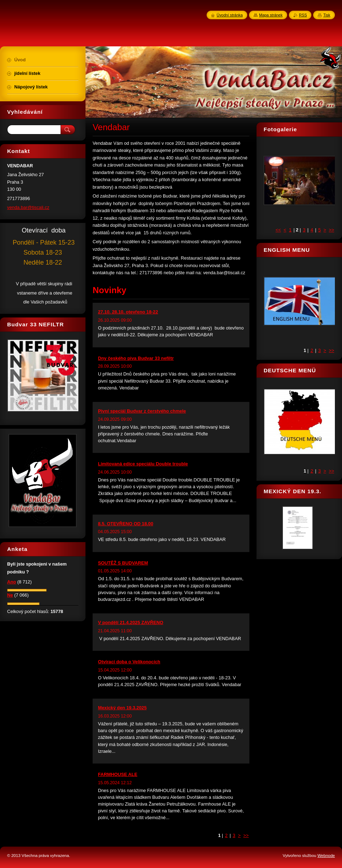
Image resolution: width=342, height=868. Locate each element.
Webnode (326, 856)
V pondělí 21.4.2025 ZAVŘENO (131, 622)
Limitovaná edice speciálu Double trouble (143, 464)
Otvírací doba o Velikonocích (129, 662)
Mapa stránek (271, 15)
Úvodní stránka (230, 15)
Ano (12, 582)
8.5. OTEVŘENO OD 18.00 (126, 524)
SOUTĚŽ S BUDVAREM (123, 563)
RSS (303, 15)
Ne (10, 595)
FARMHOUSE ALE (118, 774)
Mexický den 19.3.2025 (122, 708)
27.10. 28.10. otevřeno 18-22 (128, 312)
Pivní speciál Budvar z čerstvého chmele (142, 411)
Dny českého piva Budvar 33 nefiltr (136, 358)
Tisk (327, 15)
